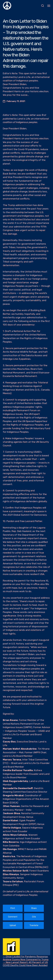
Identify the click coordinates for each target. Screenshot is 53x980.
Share (34, 908)
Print (13, 908)
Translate (34, 925)
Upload (13, 925)
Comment (13, 917)
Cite (34, 917)
